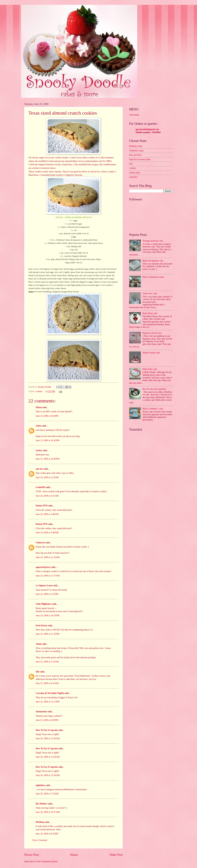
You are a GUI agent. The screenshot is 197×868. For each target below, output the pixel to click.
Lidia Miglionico (44, 604)
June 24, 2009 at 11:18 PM (47, 634)
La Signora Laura (44, 586)
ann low (39, 469)
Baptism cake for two (152, 333)
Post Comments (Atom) (47, 861)
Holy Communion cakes (153, 277)
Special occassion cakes (140, 159)
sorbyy (39, 450)
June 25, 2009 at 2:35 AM (47, 662)
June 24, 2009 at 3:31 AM (47, 496)
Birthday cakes (136, 146)
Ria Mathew (41, 804)
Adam (39, 644)
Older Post (116, 855)
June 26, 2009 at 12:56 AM (48, 739)
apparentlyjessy (43, 567)
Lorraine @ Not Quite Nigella (50, 693)
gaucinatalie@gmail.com (147, 129)
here (70, 164)
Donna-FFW (42, 506)
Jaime (39, 426)
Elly (38, 672)
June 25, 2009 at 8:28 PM (47, 720)
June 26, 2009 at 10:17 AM (48, 812)
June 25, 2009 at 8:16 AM (47, 683)
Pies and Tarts (135, 155)
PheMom (40, 822)
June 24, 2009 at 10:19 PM (48, 616)
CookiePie (41, 487)
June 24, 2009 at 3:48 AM (47, 514)
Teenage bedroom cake (153, 241)
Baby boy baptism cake (153, 261)
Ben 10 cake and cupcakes (154, 389)
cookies (39, 391)
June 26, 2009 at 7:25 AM (47, 794)
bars (131, 164)
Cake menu (134, 115)
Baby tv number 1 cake (153, 409)
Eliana (39, 407)
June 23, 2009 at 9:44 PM (47, 416)
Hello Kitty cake (150, 369)
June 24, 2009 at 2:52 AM (47, 477)
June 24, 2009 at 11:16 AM (48, 557)
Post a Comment (40, 840)
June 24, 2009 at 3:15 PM (47, 594)
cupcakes (133, 177)
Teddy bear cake (150, 293)
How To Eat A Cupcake (47, 730)
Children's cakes (136, 151)
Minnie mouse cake (151, 353)
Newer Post (31, 855)
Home (74, 855)
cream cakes (135, 173)
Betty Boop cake (150, 313)
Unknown (40, 543)
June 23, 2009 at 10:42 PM (48, 440)
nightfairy (40, 785)
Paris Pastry (41, 626)
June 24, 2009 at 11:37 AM (48, 576)
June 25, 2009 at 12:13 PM (48, 702)
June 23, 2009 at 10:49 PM (48, 459)
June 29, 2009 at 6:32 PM (47, 834)
